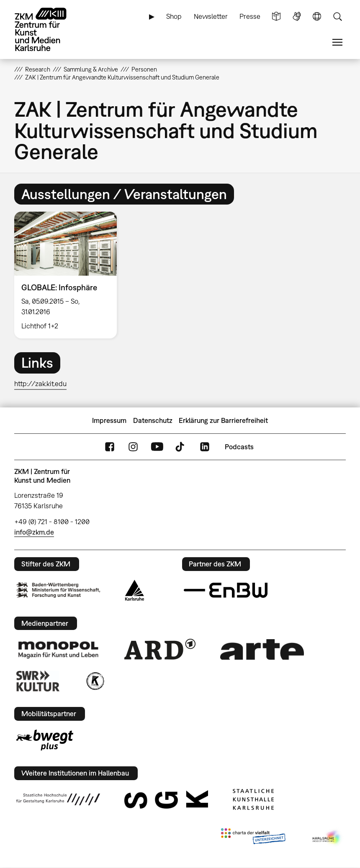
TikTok (181, 447)
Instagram (133, 447)
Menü (337, 42)
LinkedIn (205, 447)
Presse (250, 16)
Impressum (109, 420)
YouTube (157, 447)
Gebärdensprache (297, 17)
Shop (174, 16)
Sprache (317, 17)
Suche (337, 17)
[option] (69, 275)
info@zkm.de (34, 532)
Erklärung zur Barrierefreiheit (223, 420)
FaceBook (110, 447)
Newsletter (211, 16)
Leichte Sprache (276, 17)
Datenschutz (153, 420)
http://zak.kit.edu (40, 384)
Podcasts (239, 447)
